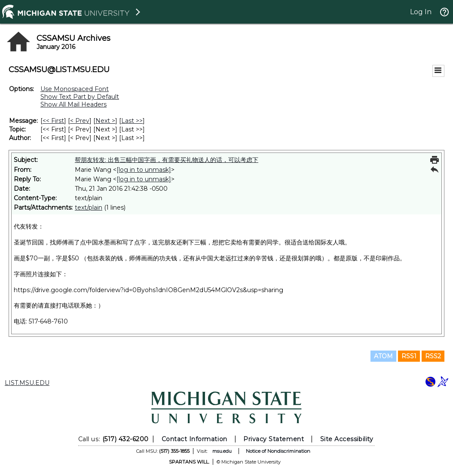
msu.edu (222, 451)
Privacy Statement (274, 439)
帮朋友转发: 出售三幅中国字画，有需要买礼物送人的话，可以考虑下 (167, 160)
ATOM (383, 356)
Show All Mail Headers (73, 104)
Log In (421, 12)
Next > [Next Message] (105, 121)
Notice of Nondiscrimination (278, 451)
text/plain (89, 207)
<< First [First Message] (53, 121)
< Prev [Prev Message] (80, 121)
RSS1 (409, 356)
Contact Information (194, 439)
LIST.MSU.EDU (27, 383)
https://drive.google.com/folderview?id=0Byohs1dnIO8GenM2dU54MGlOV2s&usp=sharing (148, 290)
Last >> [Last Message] (132, 121)
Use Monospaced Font (75, 89)
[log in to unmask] (144, 170)
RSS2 (433, 356)
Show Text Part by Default (80, 97)
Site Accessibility (347, 439)
